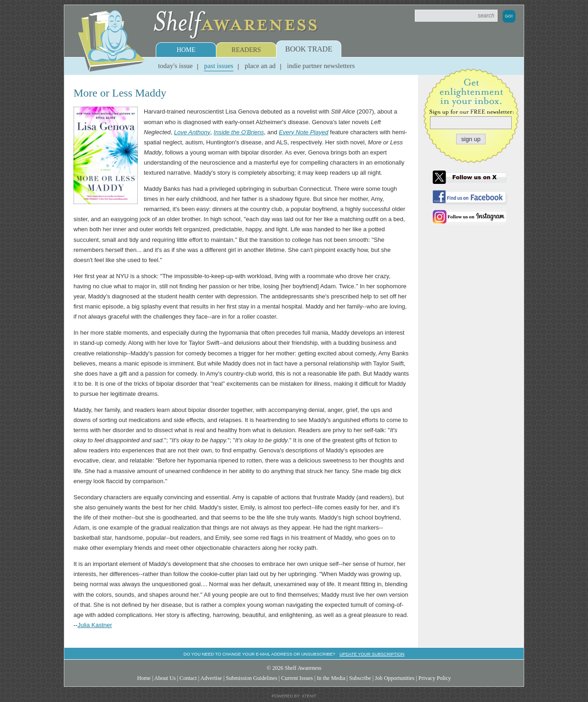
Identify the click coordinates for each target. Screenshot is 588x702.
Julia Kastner (95, 625)
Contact (188, 678)
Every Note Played (304, 132)
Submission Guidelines (252, 678)
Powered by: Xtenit (294, 696)
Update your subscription (372, 654)
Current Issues (297, 678)
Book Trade (309, 49)
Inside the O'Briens (239, 132)
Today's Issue (175, 66)
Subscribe (360, 678)
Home (186, 50)
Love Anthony (192, 132)
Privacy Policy (435, 678)
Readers (246, 50)
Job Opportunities (395, 678)
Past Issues (219, 66)
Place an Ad (260, 66)
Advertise (211, 678)
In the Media (331, 678)
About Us (165, 678)
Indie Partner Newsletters (321, 66)
